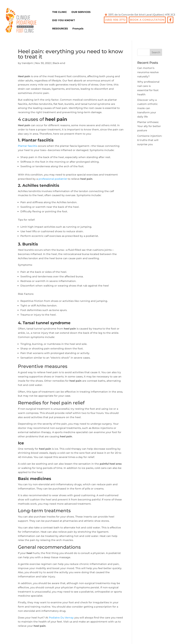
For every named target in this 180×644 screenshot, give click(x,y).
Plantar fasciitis (28, 146)
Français (78, 29)
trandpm (27, 63)
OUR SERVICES (81, 12)
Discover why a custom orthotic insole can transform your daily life (147, 108)
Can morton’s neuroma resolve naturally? (148, 72)
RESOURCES (60, 29)
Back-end (59, 63)
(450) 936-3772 (115, 20)
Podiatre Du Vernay (61, 618)
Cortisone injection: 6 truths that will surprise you (150, 140)
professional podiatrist (53, 179)
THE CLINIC (60, 12)
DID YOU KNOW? (64, 20)
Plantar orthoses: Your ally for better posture (149, 126)
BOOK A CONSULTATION (147, 20)
